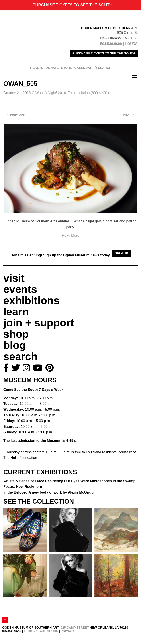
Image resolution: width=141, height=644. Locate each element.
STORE (67, 68)
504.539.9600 (111, 44)
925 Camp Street (75, 628)
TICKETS (37, 68)
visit (14, 278)
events (20, 289)
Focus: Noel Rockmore (23, 487)
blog (15, 345)
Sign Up (121, 253)
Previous (16, 115)
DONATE (52, 68)
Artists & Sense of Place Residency (69, 481)
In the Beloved (48, 492)
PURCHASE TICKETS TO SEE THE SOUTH (104, 53)
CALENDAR (83, 68)
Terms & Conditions (41, 631)
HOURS (131, 44)
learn (16, 312)
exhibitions (31, 301)
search (21, 357)
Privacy (68, 631)
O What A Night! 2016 (49, 93)
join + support (39, 323)
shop (16, 334)
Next (129, 115)
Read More (70, 235)
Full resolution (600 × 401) (88, 93)
